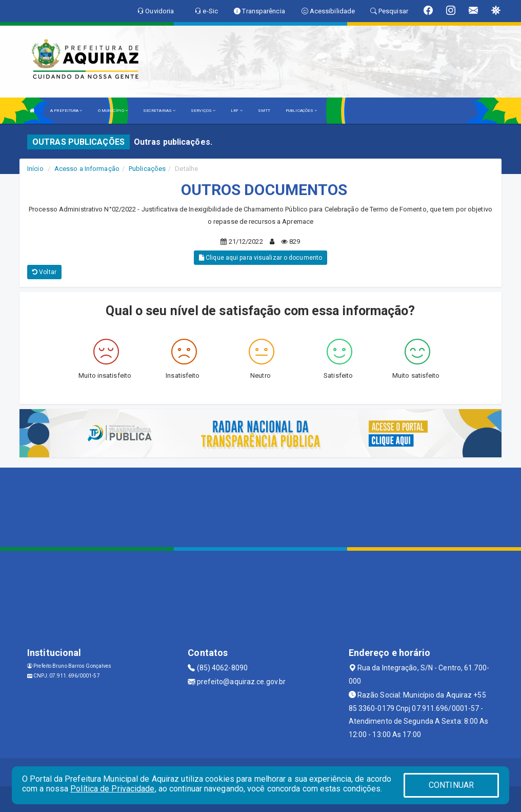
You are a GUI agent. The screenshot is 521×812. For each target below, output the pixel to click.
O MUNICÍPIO (113, 111)
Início (35, 169)
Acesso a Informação (87, 169)
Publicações (147, 169)
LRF (237, 111)
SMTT (264, 111)
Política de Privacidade (112, 789)
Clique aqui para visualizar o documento (260, 258)
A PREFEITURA (66, 111)
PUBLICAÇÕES (301, 111)
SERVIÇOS (203, 111)
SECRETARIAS (159, 111)
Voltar (44, 272)
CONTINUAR (451, 785)
